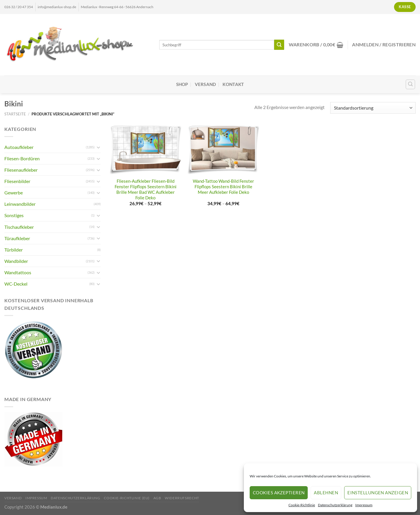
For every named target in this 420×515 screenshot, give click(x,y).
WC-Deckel (16, 284)
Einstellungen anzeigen (378, 493)
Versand (205, 84)
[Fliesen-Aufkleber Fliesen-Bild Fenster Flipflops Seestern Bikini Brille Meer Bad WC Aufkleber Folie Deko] (146, 150)
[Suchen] (411, 84)
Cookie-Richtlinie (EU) (127, 498)
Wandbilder (16, 261)
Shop (182, 84)
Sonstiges (14, 215)
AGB (157, 498)
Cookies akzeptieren (279, 493)
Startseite (15, 114)
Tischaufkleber (19, 227)
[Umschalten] (98, 147)
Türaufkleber (17, 238)
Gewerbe (14, 193)
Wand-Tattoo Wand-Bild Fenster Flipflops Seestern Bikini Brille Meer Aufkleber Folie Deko (223, 187)
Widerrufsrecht (182, 498)
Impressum (364, 505)
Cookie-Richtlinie (302, 505)
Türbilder (14, 250)
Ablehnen (326, 493)
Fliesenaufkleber (21, 170)
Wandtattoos (18, 272)
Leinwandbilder (20, 204)
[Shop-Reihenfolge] (373, 108)
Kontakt (233, 84)
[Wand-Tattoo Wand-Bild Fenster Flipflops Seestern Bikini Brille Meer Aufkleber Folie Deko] (223, 150)
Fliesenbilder (17, 181)
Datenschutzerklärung (335, 505)
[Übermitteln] (279, 45)
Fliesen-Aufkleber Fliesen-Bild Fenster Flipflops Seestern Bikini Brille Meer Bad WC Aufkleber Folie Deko (146, 189)
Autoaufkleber (19, 147)
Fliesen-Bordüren (22, 158)
